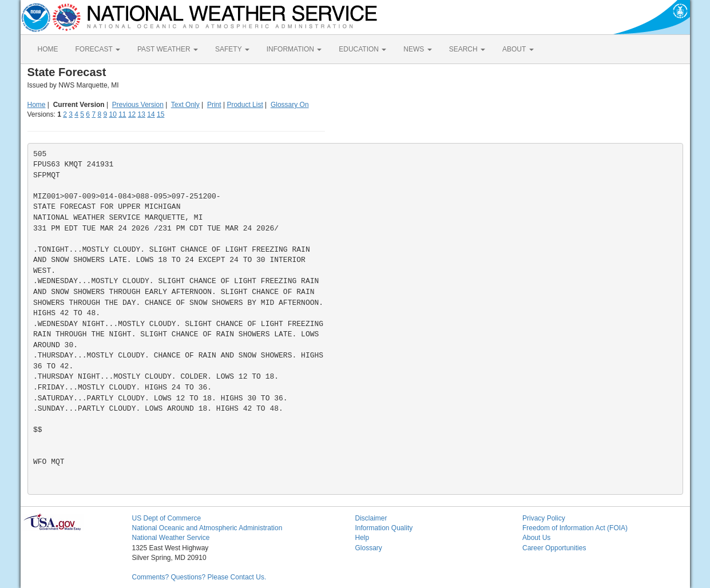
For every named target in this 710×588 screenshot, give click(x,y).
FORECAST (98, 49)
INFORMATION (294, 49)
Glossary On (290, 105)
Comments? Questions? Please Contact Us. (199, 577)
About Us (536, 538)
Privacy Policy (544, 518)
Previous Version (138, 105)
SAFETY (232, 49)
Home (37, 105)
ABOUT (518, 49)
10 (112, 114)
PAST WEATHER (168, 49)
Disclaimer (371, 518)
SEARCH (467, 49)
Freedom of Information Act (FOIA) (575, 528)
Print (214, 105)
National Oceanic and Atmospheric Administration (207, 528)
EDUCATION (362, 49)
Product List (245, 105)
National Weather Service (171, 538)
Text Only (185, 105)
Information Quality (384, 528)
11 (122, 114)
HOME (48, 49)
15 (160, 114)
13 (142, 114)
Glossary (369, 548)
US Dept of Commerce (167, 518)
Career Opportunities (554, 548)
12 (132, 114)
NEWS (417, 49)
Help (362, 538)
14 (151, 114)
